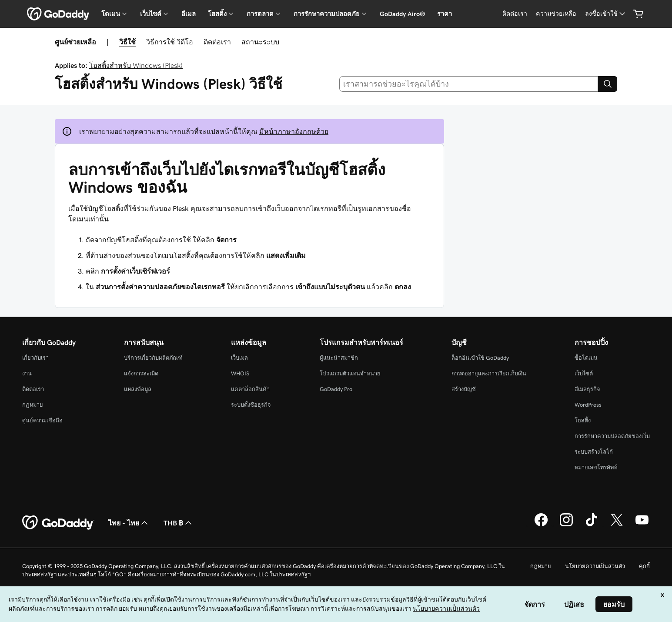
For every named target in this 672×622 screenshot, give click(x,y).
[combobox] (469, 84)
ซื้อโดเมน (586, 358)
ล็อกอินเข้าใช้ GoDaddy (480, 358)
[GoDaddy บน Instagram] (566, 525)
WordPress (588, 405)
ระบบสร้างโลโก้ (594, 452)
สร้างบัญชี (464, 389)
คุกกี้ (644, 566)
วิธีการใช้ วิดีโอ (170, 42)
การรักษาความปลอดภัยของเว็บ (612, 436)
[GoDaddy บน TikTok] (592, 525)
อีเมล (189, 14)
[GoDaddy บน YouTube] (642, 525)
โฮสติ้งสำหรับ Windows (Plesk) (136, 65)
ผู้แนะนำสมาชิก (339, 358)
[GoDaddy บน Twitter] (617, 525)
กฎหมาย (33, 405)
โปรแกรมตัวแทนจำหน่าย (350, 373)
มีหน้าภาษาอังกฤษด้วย (294, 131)
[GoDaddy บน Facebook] (541, 525)
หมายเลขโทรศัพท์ (596, 467)
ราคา (445, 14)
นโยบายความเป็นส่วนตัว (595, 566)
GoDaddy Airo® (402, 14)
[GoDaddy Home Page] (58, 523)
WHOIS (240, 373)
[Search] (608, 84)
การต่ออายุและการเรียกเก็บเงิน (489, 373)
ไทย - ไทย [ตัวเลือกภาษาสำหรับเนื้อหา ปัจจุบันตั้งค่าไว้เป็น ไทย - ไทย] (129, 523)
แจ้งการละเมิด (141, 373)
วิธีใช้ (127, 42)
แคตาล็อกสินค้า (250, 389)
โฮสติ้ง (583, 420)
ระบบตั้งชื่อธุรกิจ (251, 405)
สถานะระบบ (260, 42)
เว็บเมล (239, 358)
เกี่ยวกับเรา (35, 358)
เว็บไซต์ (584, 373)
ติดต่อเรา (217, 42)
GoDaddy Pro (336, 389)
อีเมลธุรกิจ (587, 389)
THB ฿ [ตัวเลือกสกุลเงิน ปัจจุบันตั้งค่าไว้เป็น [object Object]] (179, 523)
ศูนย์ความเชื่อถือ (42, 420)
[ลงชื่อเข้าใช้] (606, 14)
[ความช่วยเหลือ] (556, 14)
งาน (27, 373)
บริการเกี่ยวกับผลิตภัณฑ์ (153, 358)
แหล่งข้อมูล (138, 389)
